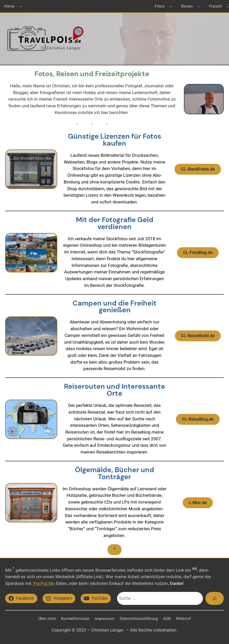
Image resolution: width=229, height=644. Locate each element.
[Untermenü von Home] (21, 6)
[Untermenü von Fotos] (171, 6)
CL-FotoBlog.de (198, 253)
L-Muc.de (198, 503)
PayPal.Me (44, 583)
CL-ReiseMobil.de (198, 336)
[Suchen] (215, 598)
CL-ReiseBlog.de (198, 419)
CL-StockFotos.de (198, 169)
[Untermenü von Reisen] (199, 6)
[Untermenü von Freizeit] (228, 6)
